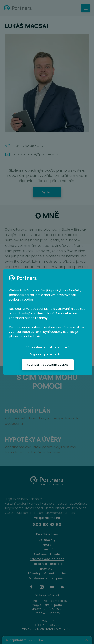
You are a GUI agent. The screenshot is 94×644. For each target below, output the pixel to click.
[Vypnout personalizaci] (48, 354)
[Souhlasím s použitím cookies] (48, 365)
